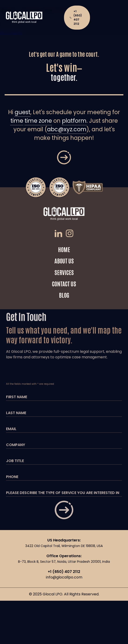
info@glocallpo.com (64, 577)
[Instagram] (70, 234)
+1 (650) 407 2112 (76, 17)
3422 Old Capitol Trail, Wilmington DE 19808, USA (64, 546)
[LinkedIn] (59, 234)
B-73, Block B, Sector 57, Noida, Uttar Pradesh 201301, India (64, 562)
